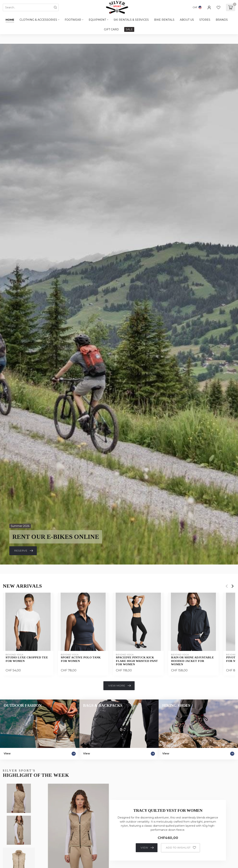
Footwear (73, 20)
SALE (129, 29)
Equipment (97, 20)
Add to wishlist (181, 848)
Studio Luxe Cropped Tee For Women (27, 659)
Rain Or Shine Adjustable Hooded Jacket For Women (192, 661)
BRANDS (222, 20)
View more (119, 686)
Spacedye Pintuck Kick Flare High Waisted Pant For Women (137, 661)
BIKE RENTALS (164, 20)
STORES (205, 20)
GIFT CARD (111, 29)
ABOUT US (187, 20)
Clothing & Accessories (38, 20)
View (147, 848)
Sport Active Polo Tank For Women (81, 659)
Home (10, 20)
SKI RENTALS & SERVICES (131, 20)
